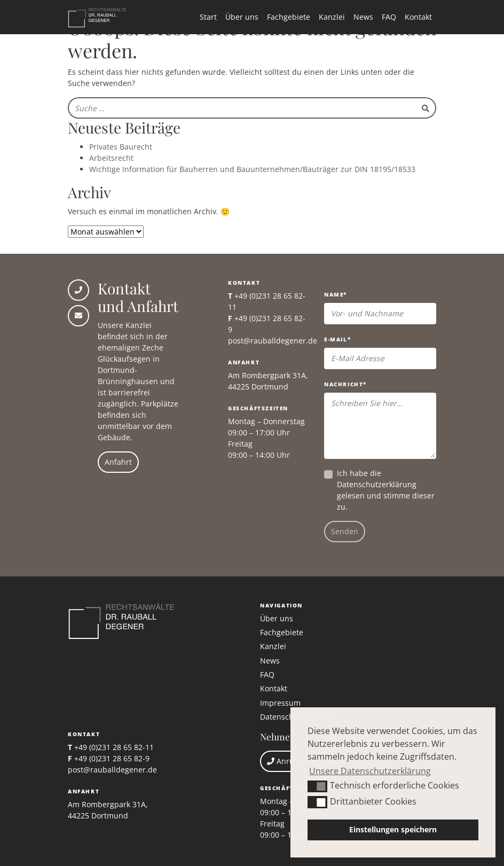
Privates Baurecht (121, 147)
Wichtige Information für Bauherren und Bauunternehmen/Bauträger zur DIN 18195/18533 (252, 169)
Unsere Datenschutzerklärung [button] (370, 771)
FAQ (389, 17)
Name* (336, 294)
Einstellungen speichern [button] (393, 829)
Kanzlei (332, 17)
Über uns (242, 17)
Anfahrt (118, 462)
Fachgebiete (289, 17)
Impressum (280, 703)
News (363, 17)
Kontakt (418, 17)
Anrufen (286, 761)
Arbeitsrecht (111, 158)
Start (208, 17)
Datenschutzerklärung (377, 484)
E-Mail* (337, 339)
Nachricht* (345, 384)
